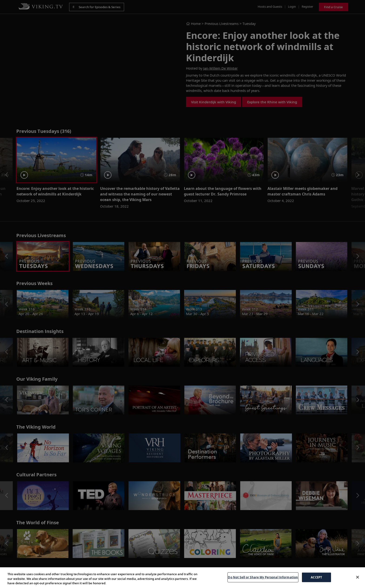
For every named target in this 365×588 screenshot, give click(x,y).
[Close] (358, 577)
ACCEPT (316, 577)
